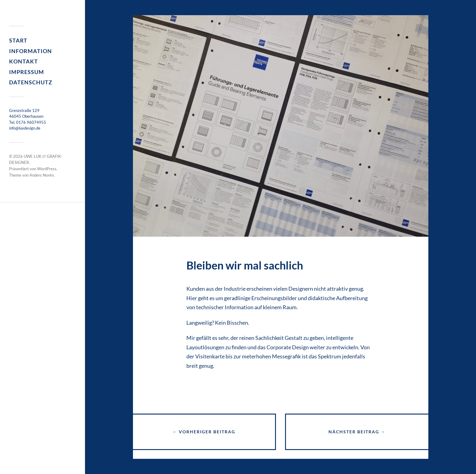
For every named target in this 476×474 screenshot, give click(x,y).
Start (18, 40)
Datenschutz (31, 82)
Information (31, 51)
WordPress (47, 169)
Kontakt (24, 61)
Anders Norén (42, 175)
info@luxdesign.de (25, 128)
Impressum (27, 72)
